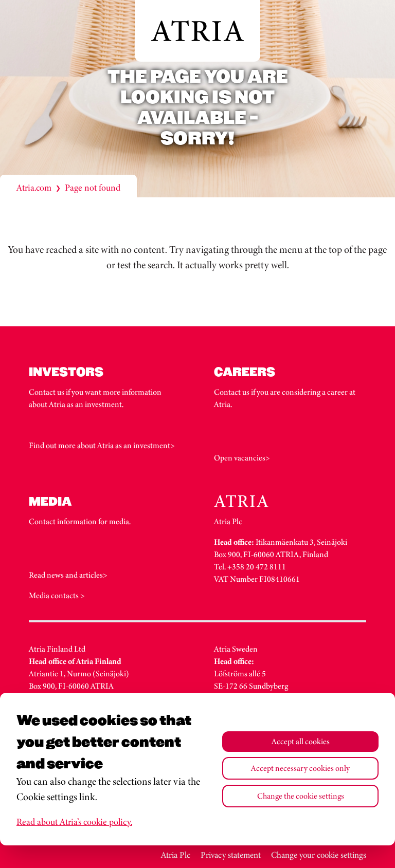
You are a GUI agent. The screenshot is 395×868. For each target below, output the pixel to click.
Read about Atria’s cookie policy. (74, 822)
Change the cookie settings (301, 796)
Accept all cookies (301, 741)
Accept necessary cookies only (300, 768)
